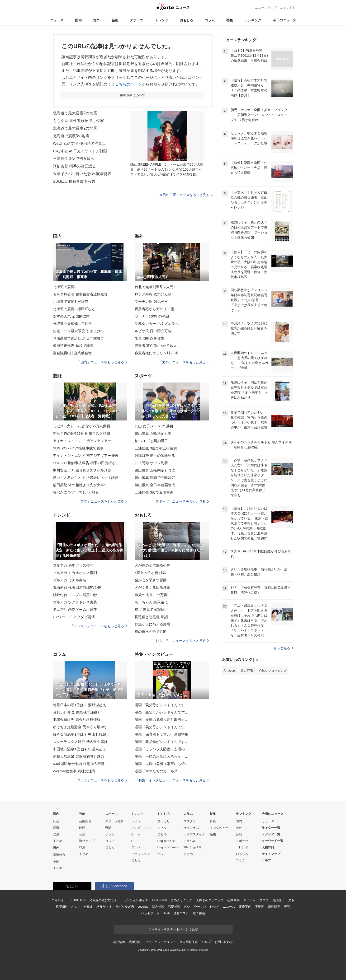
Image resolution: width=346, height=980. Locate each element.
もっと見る (283, 648)
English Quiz (166, 841)
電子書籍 (199, 913)
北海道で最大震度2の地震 (75, 113)
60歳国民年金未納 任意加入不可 (79, 764)
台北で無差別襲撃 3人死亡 (156, 287)
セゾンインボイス (136, 900)
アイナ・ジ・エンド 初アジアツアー (82, 441)
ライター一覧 (271, 828)
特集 (230, 20)
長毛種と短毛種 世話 (151, 617)
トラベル (190, 841)
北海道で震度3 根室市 (71, 301)
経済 (56, 828)
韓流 (82, 847)
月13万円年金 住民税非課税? (76, 712)
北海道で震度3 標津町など (74, 309)
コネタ (162, 828)
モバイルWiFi (125, 907)
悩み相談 (158, 907)
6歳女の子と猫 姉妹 (151, 573)
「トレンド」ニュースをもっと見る (99, 626)
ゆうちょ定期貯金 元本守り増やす (80, 727)
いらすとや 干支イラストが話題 (80, 151)
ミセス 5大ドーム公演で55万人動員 (82, 426)
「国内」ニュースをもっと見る (102, 362)
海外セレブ (87, 841)
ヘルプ (266, 860)
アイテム (249, 900)
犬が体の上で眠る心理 (153, 565)
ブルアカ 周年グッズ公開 (73, 565)
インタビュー (219, 828)
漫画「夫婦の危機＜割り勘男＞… (162, 720)
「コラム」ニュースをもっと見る (100, 780)
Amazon (229, 670)
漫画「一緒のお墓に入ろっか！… (162, 756)
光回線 (88, 907)
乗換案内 (245, 907)
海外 (97, 20)
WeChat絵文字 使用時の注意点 (80, 143)
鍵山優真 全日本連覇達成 (155, 485)
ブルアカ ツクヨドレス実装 (75, 602)
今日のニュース (284, 20)
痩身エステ (181, 913)
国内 (78, 20)
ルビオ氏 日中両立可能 (153, 331)
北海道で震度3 (65, 287)
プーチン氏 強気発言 (151, 301)
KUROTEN (78, 900)
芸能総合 (85, 821)
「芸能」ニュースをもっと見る (102, 501)
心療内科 (233, 900)
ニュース (57, 20)
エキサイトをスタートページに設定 (173, 929)
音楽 (82, 834)
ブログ (264, 900)
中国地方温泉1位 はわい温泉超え (80, 749)
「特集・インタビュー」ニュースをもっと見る (172, 780)
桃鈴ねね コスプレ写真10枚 (75, 595)
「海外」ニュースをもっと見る (184, 362)
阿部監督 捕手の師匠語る (75, 166)
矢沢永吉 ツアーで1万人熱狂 (76, 492)
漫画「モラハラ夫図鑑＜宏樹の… (162, 749)
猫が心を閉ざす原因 (151, 580)
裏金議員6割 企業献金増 (72, 353)
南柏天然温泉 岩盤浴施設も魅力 (79, 756)
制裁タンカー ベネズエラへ (157, 324)
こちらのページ (128, 84)
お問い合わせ (224, 942)
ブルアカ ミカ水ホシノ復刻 (75, 573)
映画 (82, 828)
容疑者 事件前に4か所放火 (156, 346)
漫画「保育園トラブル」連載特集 (162, 734)
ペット (162, 854)
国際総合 (59, 855)
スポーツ (137, 20)
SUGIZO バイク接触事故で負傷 (78, 448)
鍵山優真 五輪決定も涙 (153, 433)
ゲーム (136, 834)
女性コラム (191, 828)
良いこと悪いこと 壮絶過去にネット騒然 (86, 478)
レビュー (137, 821)
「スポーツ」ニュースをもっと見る (180, 501)
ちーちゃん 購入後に (151, 602)
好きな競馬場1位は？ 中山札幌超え (81, 734)
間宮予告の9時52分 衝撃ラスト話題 (82, 433)
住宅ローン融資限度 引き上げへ (79, 331)
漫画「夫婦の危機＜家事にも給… (162, 764)
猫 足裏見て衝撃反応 (151, 609)
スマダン (190, 821)
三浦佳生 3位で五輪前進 (154, 492)
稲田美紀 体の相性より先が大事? (80, 485)
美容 (287, 907)
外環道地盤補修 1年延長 (72, 324)
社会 (56, 821)
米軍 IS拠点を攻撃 (149, 338)
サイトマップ (271, 854)
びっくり (164, 821)
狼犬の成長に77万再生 (153, 595)
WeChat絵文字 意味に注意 (74, 771)
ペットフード (150, 913)
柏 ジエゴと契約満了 (151, 441)
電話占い (278, 900)
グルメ (136, 847)
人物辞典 (268, 847)
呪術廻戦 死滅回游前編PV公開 (77, 587)
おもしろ (186, 20)
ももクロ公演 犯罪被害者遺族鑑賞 (80, 294)
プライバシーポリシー (160, 942)
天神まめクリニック (210, 900)
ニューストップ (266, 7)
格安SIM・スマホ (68, 907)
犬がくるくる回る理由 (153, 587)
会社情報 (119, 942)
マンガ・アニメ (142, 828)
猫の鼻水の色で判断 (151, 632)
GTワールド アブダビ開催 (74, 617)
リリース (268, 821)
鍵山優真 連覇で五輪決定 (155, 478)
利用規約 (135, 942)
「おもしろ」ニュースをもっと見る (180, 641)
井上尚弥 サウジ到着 (151, 463)
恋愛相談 (174, 907)
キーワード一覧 (273, 841)
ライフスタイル (194, 834)
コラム (210, 20)
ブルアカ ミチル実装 (70, 580)
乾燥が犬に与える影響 (153, 624)
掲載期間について (133, 95)
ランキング (253, 20)
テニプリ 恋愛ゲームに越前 (75, 609)
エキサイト (287, 7)
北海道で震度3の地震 (71, 136)
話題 (213, 834)
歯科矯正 (274, 907)
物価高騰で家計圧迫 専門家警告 (79, 338)
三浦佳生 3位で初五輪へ (74, 159)
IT (133, 841)
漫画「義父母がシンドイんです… (162, 705)
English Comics (168, 847)
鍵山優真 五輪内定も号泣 (155, 470)
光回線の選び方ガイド (105, 900)
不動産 (260, 907)
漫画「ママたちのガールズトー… (162, 771)
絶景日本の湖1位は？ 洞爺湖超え (80, 705)
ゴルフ (110, 841)
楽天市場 (247, 670)
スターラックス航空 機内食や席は (80, 742)
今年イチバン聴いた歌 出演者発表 (82, 174)
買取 (291, 900)
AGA (167, 913)
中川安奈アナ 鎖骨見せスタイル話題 (82, 470)
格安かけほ (104, 907)
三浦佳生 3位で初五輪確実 (156, 448)
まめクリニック (181, 900)
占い (187, 907)
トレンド (161, 20)
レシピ (215, 907)
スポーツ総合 (114, 821)
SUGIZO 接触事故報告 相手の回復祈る (84, 463)
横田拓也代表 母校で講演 (73, 346)
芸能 (115, 20)
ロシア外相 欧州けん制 (153, 294)
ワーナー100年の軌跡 (152, 316)
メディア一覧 (271, 834)
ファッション (141, 854)
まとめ (58, 841)
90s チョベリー (194, 847)
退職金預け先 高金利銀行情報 (77, 720)
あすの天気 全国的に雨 (71, 316)
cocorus (143, 907)
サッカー (111, 834)
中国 (56, 861)
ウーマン (200, 907)
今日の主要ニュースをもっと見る (186, 195)
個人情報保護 (189, 942)
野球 (108, 828)
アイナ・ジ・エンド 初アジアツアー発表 (86, 455)
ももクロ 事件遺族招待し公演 (78, 121)
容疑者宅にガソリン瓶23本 (156, 353)
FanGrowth (159, 900)
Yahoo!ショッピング (273, 670)
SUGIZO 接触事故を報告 (74, 181)
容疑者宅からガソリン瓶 (154, 309)
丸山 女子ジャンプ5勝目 (154, 426)
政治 (56, 834)
